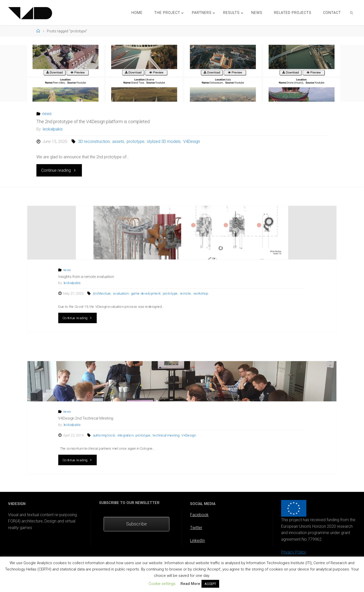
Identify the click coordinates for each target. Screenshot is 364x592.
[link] (352, 13)
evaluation (121, 294)
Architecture (102, 294)
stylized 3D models (164, 141)
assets (118, 141)
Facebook (199, 515)
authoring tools (104, 435)
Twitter (196, 528)
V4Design (192, 141)
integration (126, 435)
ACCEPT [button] (210, 584)
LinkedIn (197, 541)
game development (146, 294)
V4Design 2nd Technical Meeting (86, 418)
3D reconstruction (94, 141)
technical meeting (166, 435)
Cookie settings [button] (162, 584)
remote (186, 294)
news (47, 114)
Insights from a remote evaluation (86, 277)
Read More (190, 584)
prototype (135, 141)
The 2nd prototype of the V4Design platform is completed (93, 122)
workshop (201, 294)
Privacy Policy (294, 552)
